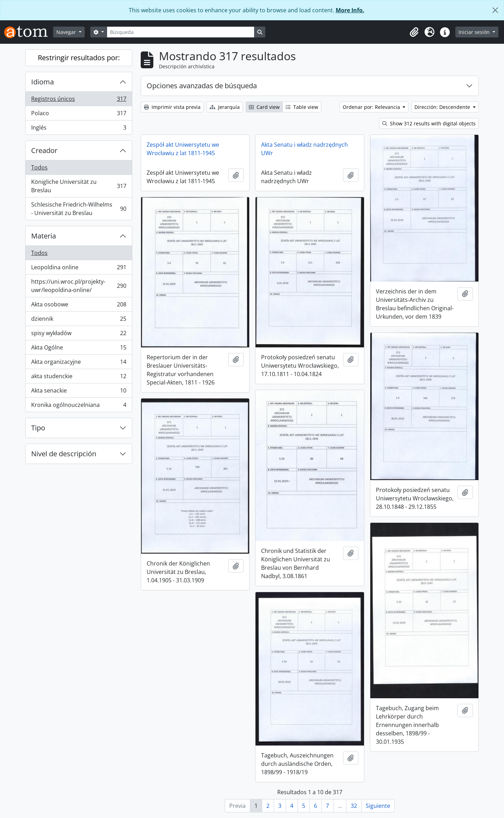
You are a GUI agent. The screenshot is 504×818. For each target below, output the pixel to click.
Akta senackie (79, 392)
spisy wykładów (79, 335)
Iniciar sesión (475, 32)
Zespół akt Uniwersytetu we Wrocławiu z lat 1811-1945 (183, 149)
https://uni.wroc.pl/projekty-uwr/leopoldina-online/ (79, 286)
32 (354, 806)
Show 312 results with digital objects (429, 123)
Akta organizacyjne (79, 363)
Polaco (79, 115)
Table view (302, 107)
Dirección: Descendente (443, 107)
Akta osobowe (79, 306)
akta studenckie (79, 378)
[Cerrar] (495, 10)
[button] (414, 32)
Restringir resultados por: (79, 58)
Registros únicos (79, 100)
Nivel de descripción (64, 454)
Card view (264, 107)
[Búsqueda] (181, 32)
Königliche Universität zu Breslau (79, 186)
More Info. (350, 10)
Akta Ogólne (79, 349)
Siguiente (378, 806)
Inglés (79, 129)
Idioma (43, 82)
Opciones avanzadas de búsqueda (202, 86)
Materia (44, 236)
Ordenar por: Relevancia (372, 107)
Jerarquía (225, 107)
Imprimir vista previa (172, 107)
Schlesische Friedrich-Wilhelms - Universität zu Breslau (79, 209)
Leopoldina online (79, 269)
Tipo (38, 428)
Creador (44, 150)
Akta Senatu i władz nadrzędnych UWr (304, 149)
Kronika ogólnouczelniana (79, 406)
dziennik (79, 320)
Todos (39, 167)
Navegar (67, 32)
